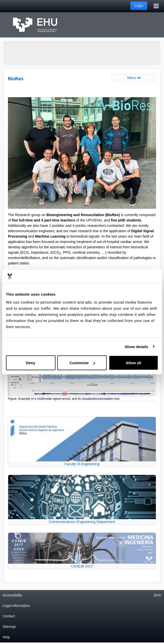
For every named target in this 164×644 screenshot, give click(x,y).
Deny (31, 363)
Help (6, 637)
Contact (9, 616)
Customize (82, 363)
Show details (137, 346)
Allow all (134, 363)
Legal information (16, 606)
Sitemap (9, 627)
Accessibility (12, 595)
